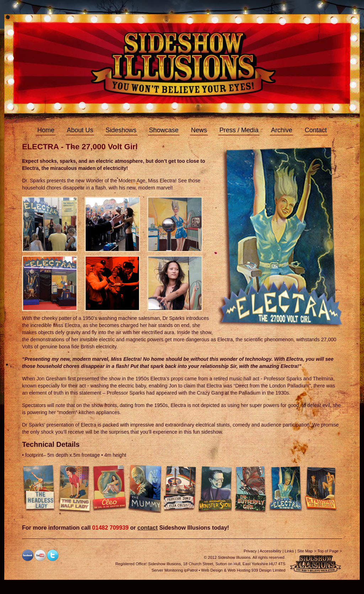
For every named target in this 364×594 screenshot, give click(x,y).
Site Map (305, 551)
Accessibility (271, 551)
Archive (282, 130)
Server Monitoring (167, 570)
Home (46, 130)
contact (148, 528)
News (199, 130)
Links (289, 551)
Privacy (250, 551)
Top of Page (328, 551)
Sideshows (121, 130)
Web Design (212, 570)
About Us (80, 130)
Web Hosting (239, 570)
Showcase (164, 130)
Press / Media (239, 130)
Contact (316, 130)
